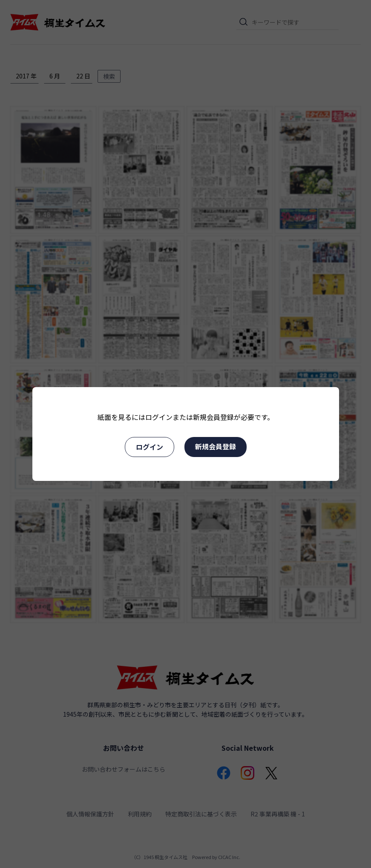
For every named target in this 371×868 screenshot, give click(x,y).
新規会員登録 (216, 446)
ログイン (150, 447)
